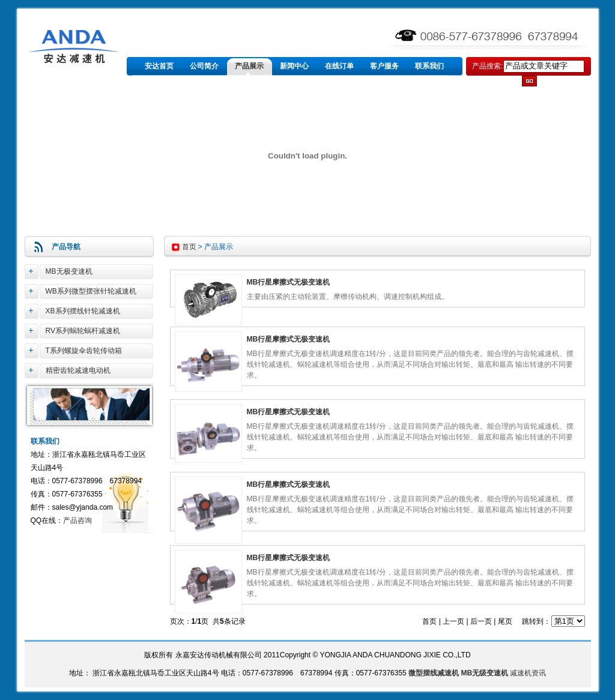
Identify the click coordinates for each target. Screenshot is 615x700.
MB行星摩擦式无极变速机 (289, 282)
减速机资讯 (528, 673)
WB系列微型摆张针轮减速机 (91, 291)
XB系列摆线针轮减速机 (83, 311)
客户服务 (384, 66)
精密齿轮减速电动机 (78, 370)
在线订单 (339, 66)
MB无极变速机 (69, 271)
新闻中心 (294, 66)
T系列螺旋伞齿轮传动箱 (84, 351)
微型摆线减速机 (434, 673)
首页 (189, 247)
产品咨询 (77, 520)
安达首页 (159, 66)
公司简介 (204, 66)
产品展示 (249, 66)
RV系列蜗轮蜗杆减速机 (83, 331)
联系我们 (429, 66)
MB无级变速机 (484, 673)
